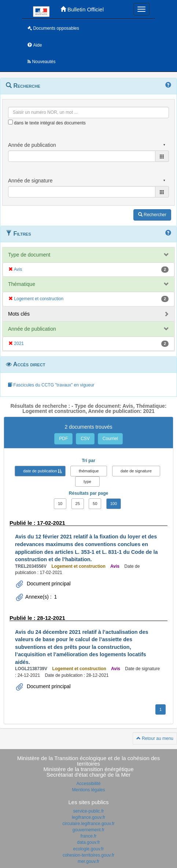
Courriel (110, 439)
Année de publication (32, 329)
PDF (63, 439)
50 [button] (95, 504)
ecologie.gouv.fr (89, 849)
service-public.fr (88, 811)
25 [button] (78, 504)
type (87, 482)
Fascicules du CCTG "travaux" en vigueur (51, 385)
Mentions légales (88, 790)
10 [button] (60, 504)
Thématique (22, 284)
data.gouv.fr (88, 842)
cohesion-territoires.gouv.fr (88, 855)
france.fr (88, 836)
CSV (85, 439)
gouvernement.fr (88, 830)
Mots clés (19, 314)
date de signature (136, 471)
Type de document (29, 255)
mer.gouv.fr (88, 861)
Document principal (48, 584)
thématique (89, 471)
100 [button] (114, 504)
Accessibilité (88, 784)
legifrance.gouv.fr (88, 817)
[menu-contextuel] (10, 122)
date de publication (40, 471)
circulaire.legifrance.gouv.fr (88, 824)
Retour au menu (155, 738)
